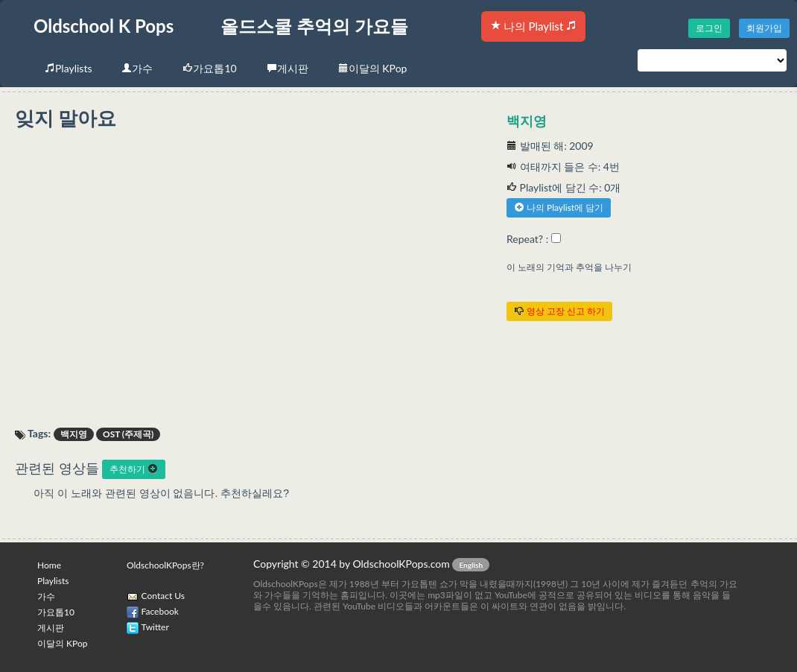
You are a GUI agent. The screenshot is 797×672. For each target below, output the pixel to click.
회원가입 (764, 28)
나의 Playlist (533, 26)
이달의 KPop (373, 68)
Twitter (155, 627)
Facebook (160, 611)
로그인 (709, 28)
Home (49, 565)
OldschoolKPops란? (165, 565)
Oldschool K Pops (104, 26)
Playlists (68, 68)
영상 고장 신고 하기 (559, 311)
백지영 (527, 121)
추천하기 (134, 469)
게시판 (288, 68)
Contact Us (163, 596)
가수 (137, 68)
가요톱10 (209, 68)
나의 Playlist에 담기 (559, 207)
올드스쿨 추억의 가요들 (314, 26)
